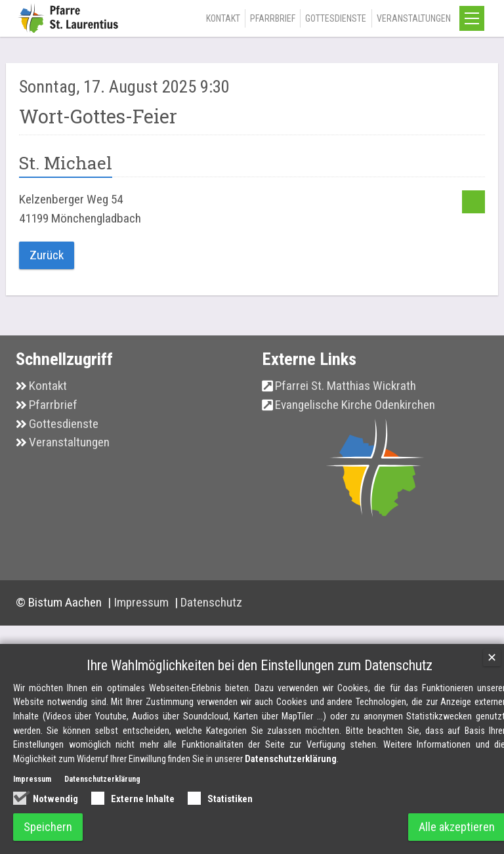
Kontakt (223, 18)
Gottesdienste (336, 18)
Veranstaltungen (414, 18)
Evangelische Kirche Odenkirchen (355, 405)
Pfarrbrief (273, 18)
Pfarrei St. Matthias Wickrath (346, 386)
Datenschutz (211, 602)
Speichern (48, 827)
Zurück (47, 255)
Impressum (142, 602)
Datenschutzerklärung (291, 760)
